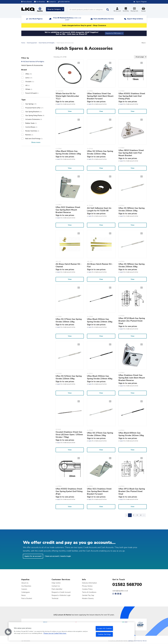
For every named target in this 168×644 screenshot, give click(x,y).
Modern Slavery (88, 598)
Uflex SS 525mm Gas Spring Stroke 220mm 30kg (69, 377)
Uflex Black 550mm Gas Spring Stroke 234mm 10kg (68, 152)
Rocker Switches (32, 131)
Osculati (30, 82)
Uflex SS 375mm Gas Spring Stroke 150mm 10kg (69, 320)
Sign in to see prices (65, 102)
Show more (36, 142)
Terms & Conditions (89, 592)
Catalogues (26, 592)
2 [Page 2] (133, 515)
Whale (29, 89)
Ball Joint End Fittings (34, 139)
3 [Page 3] (137, 515)
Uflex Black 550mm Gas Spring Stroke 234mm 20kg (100, 320)
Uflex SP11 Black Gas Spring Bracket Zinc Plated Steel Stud (132, 491)
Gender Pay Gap (88, 595)
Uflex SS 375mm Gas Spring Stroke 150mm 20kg (100, 434)
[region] (72, 631)
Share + (144, 43)
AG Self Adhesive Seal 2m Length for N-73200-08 (99, 209)
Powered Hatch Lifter (34, 108)
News (24, 595)
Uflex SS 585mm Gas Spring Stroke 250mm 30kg (132, 265)
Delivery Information (89, 583)
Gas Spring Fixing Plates (35, 115)
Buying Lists (134, 10)
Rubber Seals (31, 123)
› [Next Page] (144, 515)
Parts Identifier (57, 589)
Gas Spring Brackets (33, 112)
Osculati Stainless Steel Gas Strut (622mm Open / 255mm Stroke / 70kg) (69, 435)
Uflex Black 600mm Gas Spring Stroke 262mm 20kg (131, 434)
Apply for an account (33, 556)
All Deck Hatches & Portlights (33, 62)
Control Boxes (31, 127)
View (70, 111)
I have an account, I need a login (58, 556)
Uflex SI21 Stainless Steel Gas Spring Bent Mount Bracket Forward (99, 491)
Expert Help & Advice (135, 19)
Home (23, 43)
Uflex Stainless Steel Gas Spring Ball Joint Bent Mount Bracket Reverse (132, 378)
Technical (55, 598)
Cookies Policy (87, 589)
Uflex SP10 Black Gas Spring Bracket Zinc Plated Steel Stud (132, 321)
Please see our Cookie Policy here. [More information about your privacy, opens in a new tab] (55, 634)
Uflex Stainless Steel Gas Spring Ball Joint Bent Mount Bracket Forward (100, 96)
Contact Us (56, 586)
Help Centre (56, 583)
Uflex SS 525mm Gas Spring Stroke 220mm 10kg (100, 152)
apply (59, 104)
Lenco (29, 78)
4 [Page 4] (141, 515)
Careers (24, 589)
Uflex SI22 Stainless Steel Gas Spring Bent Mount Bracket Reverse (68, 210)
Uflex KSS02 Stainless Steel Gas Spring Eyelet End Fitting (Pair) (69, 491)
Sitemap (130, 641)
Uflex (29, 74)
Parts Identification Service (104, 19)
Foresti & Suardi (32, 93)
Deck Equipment (32, 43)
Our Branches (39, 2)
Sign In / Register (141, 2)
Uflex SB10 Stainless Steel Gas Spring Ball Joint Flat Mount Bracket (131, 153)
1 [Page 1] (130, 515)
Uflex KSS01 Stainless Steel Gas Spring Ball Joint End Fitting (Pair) (132, 96)
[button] (8, 632)
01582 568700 (127, 585)
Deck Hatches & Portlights (47, 43)
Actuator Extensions (34, 119)
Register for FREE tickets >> (114, 33)
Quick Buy (126, 10)
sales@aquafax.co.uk (120, 591)
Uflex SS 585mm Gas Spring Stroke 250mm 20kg (132, 209)
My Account (117, 10)
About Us (25, 583)
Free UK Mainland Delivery (67, 19)
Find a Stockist (27, 2)
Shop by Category (55, 9)
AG (27, 85)
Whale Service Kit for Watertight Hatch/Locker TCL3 (67, 96)
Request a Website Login (61, 595)
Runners (29, 135)
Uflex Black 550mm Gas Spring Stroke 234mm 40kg (100, 377)
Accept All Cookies (104, 628)
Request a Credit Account (61, 592)
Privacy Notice (87, 586)
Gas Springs (31, 104)
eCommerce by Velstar (140, 641)
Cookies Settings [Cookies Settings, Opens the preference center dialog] (104, 634)
